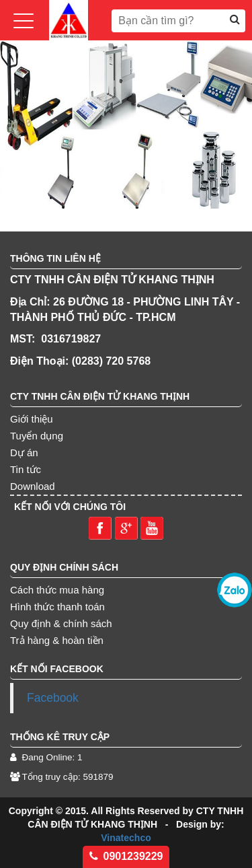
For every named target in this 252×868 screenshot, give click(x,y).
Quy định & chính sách (61, 623)
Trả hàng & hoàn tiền (57, 640)
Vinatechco (126, 838)
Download (33, 486)
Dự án (24, 453)
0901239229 (126, 856)
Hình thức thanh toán (57, 607)
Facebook (53, 698)
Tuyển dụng (37, 436)
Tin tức (26, 469)
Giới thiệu (32, 419)
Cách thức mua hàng (57, 590)
